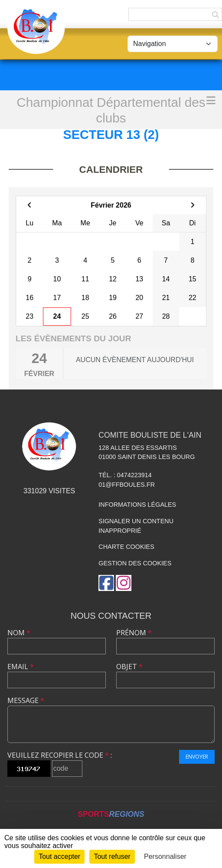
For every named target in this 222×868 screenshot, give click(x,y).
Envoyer (197, 757)
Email (21, 667)
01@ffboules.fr (127, 485)
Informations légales (137, 505)
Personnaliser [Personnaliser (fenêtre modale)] (165, 856)
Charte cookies (126, 547)
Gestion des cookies (135, 563)
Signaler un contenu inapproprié (136, 526)
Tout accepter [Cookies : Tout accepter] (59, 856)
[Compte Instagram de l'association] (124, 583)
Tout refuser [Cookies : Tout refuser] (112, 856)
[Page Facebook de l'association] (106, 583)
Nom (19, 633)
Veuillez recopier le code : (60, 755)
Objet (129, 667)
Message (26, 700)
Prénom (134, 633)
